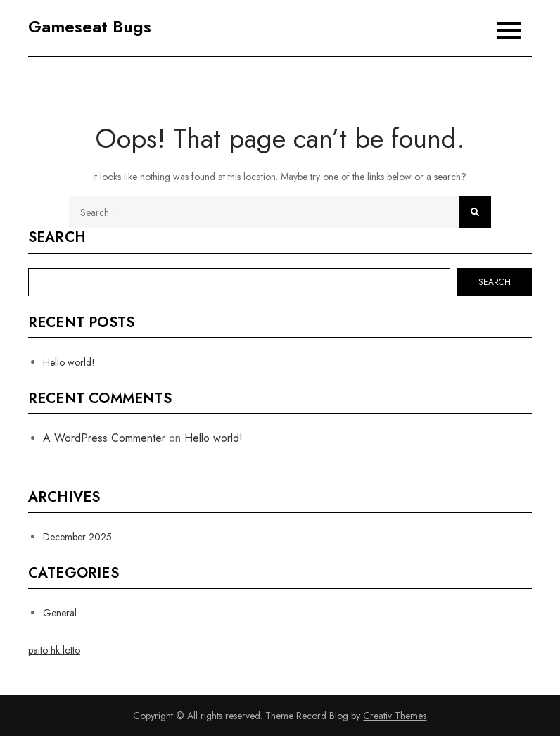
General (60, 613)
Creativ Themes (395, 716)
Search (57, 238)
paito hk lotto (54, 650)
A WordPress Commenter (104, 438)
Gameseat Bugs (90, 26)
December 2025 (77, 537)
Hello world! (69, 362)
